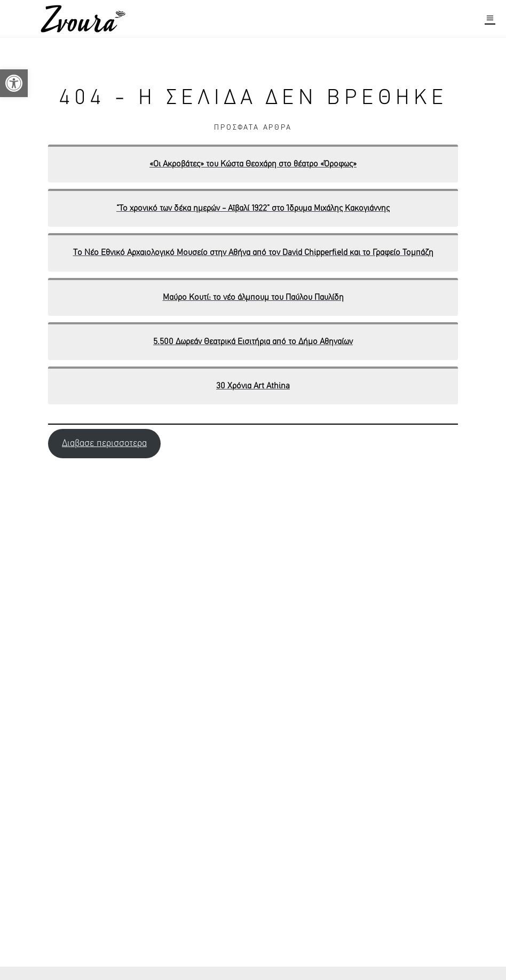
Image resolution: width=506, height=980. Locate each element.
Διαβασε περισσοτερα (104, 443)
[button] (14, 83)
